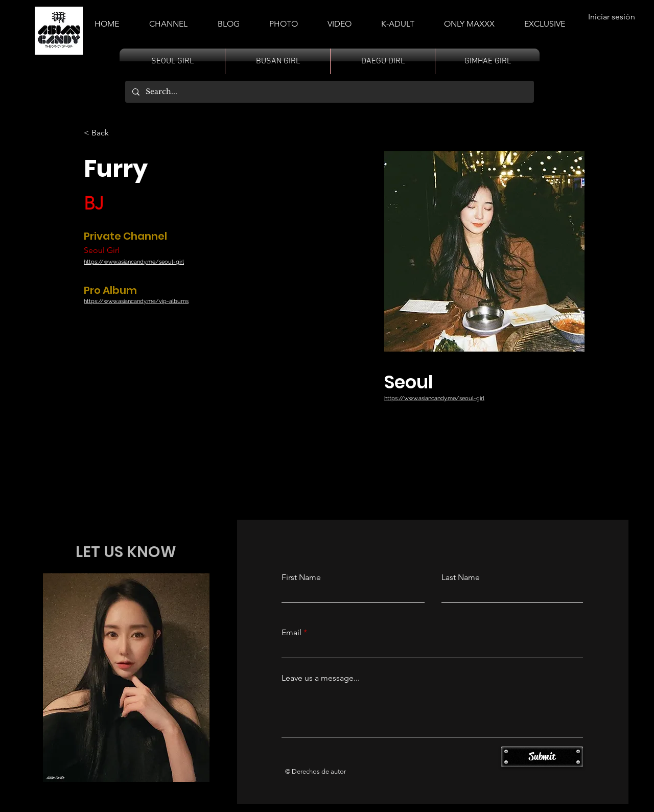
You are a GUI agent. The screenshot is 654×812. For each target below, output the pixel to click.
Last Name (461, 577)
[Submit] (542, 757)
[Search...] (329, 92)
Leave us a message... (321, 678)
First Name (301, 577)
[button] (398, 19)
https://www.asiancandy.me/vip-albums (136, 301)
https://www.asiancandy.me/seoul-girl (134, 262)
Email (291, 633)
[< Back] (104, 133)
